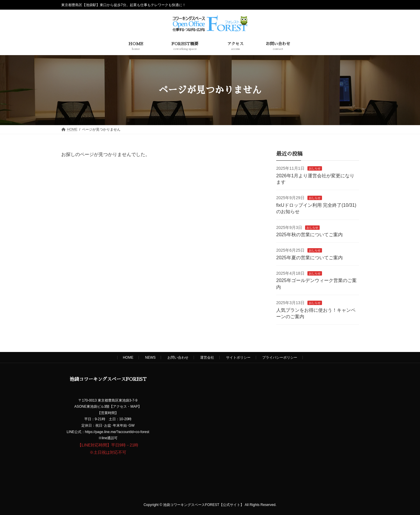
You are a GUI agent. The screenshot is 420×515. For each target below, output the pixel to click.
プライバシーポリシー (280, 358)
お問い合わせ (178, 358)
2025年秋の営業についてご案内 (309, 235)
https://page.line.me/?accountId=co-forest (117, 432)
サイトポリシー (238, 358)
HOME (128, 358)
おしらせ (314, 168)
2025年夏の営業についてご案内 (309, 258)
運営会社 (207, 358)
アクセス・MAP (125, 407)
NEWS (150, 358)
